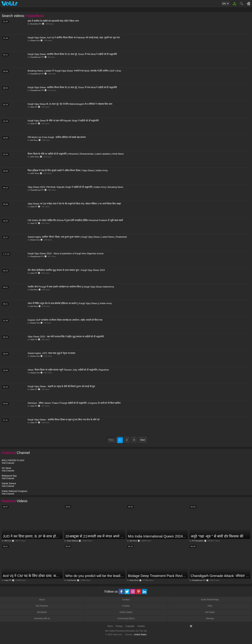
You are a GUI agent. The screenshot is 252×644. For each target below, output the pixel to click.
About (42, 600)
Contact (126, 600)
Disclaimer (42, 612)
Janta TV (34, 107)
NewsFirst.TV (36, 24)
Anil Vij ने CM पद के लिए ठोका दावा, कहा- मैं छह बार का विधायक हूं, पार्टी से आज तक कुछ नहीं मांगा (32, 576)
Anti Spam (210, 612)
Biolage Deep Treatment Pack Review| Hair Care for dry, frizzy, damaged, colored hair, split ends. (157, 576)
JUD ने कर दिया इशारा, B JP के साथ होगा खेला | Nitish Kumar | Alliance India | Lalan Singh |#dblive (32, 536)
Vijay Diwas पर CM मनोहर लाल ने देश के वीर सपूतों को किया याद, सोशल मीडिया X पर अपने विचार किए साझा (74, 204)
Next (143, 440)
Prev (111, 440)
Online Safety (126, 612)
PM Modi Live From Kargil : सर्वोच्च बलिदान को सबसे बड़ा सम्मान (57, 137)
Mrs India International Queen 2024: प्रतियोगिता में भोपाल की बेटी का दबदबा (157, 536)
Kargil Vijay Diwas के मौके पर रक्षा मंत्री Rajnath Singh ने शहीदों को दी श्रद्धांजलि (63, 121)
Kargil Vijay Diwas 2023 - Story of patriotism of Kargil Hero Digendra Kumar (66, 253)
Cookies (141, 626)
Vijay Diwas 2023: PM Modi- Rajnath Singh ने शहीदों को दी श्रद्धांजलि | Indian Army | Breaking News (75, 187)
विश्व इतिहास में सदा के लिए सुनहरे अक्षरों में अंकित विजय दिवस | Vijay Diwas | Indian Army (68, 170)
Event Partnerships (210, 600)
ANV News (35, 157)
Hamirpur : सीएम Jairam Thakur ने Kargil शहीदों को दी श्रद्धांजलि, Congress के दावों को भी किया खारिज (74, 403)
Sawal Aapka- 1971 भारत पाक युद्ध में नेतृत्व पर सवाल (51, 353)
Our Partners (42, 606)
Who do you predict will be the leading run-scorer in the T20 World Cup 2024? (95, 576)
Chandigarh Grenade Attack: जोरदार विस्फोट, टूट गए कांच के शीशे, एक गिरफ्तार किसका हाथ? (220, 576)
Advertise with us (42, 618)
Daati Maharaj (73, 541)
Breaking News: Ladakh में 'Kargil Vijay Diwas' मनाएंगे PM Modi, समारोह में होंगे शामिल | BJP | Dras (74, 71)
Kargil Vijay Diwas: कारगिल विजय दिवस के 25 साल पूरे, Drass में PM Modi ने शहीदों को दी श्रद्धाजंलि (72, 54)
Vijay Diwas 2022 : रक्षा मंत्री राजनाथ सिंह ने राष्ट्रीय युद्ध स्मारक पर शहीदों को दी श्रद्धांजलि (66, 337)
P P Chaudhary (198, 541)
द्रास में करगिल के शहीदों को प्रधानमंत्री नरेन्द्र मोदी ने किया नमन (53, 21)
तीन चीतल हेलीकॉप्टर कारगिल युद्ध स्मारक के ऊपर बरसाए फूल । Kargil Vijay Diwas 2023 (66, 270)
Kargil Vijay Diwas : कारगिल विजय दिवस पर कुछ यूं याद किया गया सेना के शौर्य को (64, 420)
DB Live (8, 541)
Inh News (34, 140)
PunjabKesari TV (37, 57)
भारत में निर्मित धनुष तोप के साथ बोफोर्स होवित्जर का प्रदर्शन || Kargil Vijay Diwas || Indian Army (70, 303)
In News (126, 606)
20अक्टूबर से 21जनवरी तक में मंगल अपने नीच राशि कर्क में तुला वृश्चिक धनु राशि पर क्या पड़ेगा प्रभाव (95, 536)
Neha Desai (134, 580)
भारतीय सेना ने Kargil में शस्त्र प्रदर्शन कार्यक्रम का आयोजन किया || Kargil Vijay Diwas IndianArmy (71, 287)
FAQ (210, 606)
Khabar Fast (35, 40)
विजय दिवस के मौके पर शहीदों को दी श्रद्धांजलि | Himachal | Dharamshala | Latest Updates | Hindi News (76, 154)
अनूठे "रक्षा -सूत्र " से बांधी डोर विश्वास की (217, 536)
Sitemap (210, 618)
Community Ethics (126, 618)
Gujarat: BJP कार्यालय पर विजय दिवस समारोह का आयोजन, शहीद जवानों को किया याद (65, 320)
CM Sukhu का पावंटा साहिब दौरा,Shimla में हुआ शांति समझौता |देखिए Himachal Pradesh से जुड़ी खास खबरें (75, 220)
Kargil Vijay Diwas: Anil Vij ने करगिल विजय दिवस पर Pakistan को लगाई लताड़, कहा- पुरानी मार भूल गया (74, 38)
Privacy (119, 626)
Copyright (130, 626)
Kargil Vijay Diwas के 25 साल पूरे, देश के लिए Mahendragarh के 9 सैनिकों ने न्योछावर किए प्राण (70, 104)
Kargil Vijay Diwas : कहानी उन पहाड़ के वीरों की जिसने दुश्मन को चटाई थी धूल (61, 386)
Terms (110, 626)
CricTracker (72, 580)
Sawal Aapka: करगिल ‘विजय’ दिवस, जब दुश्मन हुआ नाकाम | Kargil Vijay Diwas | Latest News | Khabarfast (77, 237)
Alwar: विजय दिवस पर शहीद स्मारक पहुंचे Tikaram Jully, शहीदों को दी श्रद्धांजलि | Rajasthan (68, 370)
